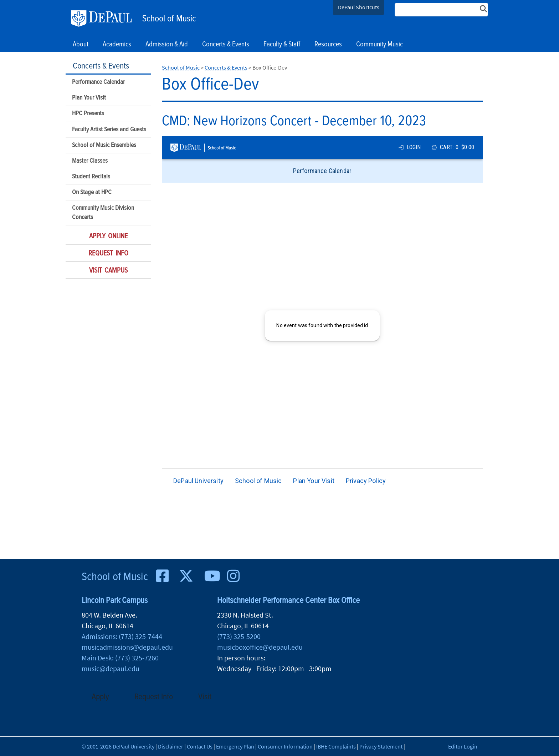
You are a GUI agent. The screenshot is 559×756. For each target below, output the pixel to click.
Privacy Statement (381, 746)
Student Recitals (91, 177)
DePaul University (105, 19)
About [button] (81, 45)
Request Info (108, 254)
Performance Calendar (98, 82)
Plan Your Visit (89, 98)
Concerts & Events (101, 66)
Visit (205, 697)
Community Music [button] (379, 45)
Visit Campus (108, 271)
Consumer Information (285, 746)
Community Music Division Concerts (103, 213)
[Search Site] (441, 10)
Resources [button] (328, 45)
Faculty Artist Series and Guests (109, 130)
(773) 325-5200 (239, 636)
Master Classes (90, 161)
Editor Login (463, 746)
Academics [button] (117, 45)
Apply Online (108, 237)
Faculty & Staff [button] (282, 45)
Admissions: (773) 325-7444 (122, 636)
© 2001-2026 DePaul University (118, 746)
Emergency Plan (235, 746)
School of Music (169, 19)
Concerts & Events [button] (226, 45)
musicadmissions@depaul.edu (127, 647)
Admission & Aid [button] (167, 45)
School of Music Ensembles (104, 145)
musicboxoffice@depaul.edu (260, 647)
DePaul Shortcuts (359, 7)
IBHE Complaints (336, 746)
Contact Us (200, 746)
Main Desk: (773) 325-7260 (120, 658)
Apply (100, 697)
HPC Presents (88, 114)
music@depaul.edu (111, 668)
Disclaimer (171, 746)
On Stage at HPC (92, 192)
